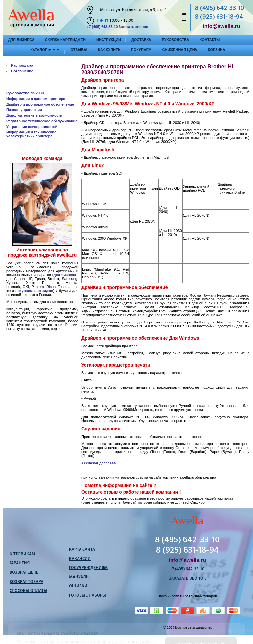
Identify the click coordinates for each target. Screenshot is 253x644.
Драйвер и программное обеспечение (40, 104)
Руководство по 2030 (25, 93)
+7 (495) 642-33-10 (102, 27)
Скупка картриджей (65, 40)
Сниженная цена (180, 50)
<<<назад (90, 463)
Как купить (109, 50)
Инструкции (109, 40)
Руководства (176, 40)
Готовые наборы (88, 596)
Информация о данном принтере (36, 99)
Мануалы (79, 577)
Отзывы (79, 50)
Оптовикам (22, 554)
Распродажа (22, 65)
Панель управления (24, 110)
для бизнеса (65, 275)
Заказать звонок (133, 27)
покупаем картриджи (34, 291)
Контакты (210, 40)
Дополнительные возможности (34, 115)
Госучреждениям (88, 568)
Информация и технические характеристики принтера (31, 134)
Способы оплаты (28, 591)
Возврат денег (25, 573)
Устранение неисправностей (32, 127)
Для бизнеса (21, 40)
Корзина (217, 50)
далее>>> (108, 463)
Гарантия (20, 563)
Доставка (141, 40)
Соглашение (22, 71)
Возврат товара (26, 582)
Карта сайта (82, 550)
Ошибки (78, 586)
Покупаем (141, 50)
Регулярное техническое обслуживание (42, 121)
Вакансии (80, 559)
